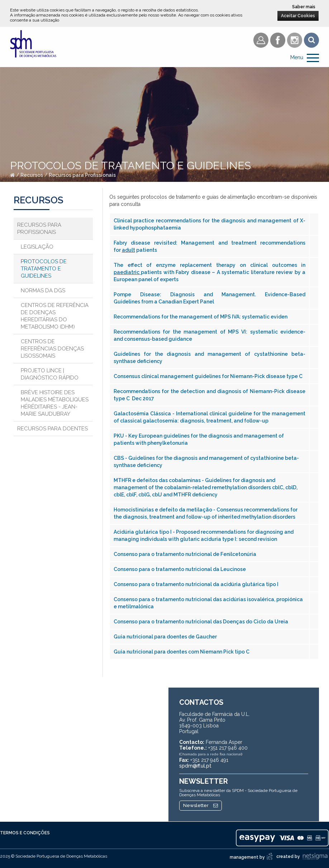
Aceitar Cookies (298, 16)
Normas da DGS (43, 291)
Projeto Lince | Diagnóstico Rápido (50, 374)
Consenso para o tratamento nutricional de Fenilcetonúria (185, 554)
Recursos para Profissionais (82, 175)
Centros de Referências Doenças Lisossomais (52, 349)
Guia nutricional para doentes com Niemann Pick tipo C (182, 652)
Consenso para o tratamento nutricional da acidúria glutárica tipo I (196, 584)
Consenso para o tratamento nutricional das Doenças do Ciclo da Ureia (201, 622)
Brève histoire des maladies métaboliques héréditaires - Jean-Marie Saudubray (55, 403)
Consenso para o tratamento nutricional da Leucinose (180, 569)
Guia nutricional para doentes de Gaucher (165, 637)
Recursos (32, 175)
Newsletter (201, 805)
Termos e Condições (25, 833)
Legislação (37, 247)
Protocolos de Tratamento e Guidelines (44, 269)
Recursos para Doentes (53, 429)
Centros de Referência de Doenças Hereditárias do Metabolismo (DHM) (55, 316)
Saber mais (304, 7)
